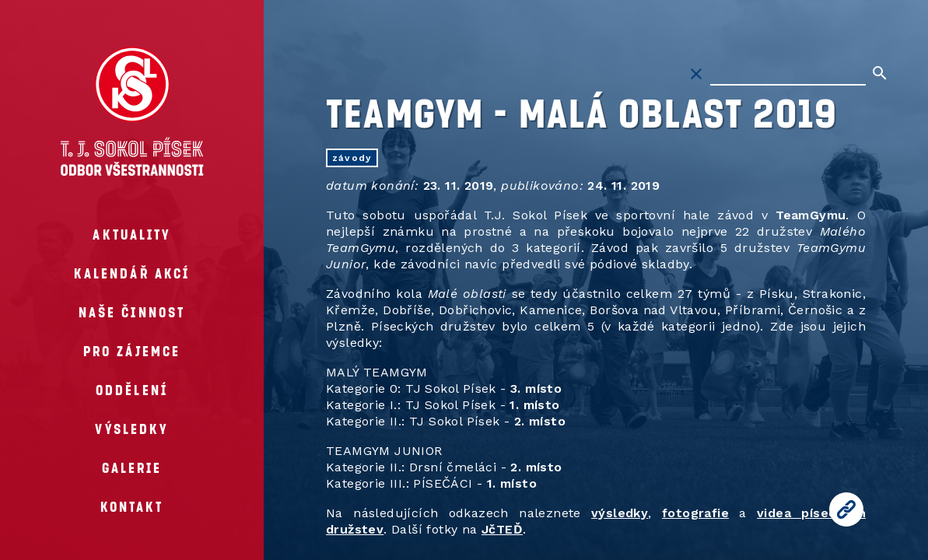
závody (352, 158)
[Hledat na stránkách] (788, 74)
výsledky (620, 513)
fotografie (695, 513)
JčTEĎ (502, 529)
